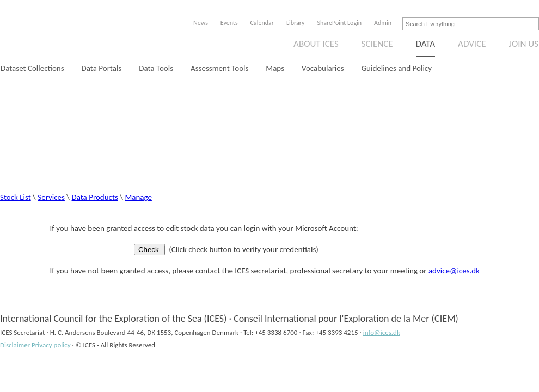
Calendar (262, 23)
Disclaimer (15, 345)
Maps (275, 68)
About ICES (316, 44)
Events (229, 23)
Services (51, 197)
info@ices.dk (382, 332)
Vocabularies (323, 68)
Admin (383, 23)
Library (295, 23)
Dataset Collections (32, 68)
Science (377, 44)
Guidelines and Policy (397, 68)
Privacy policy (51, 345)
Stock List (16, 197)
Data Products (95, 197)
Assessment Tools (219, 68)
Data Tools (156, 68)
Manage (138, 197)
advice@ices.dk (454, 271)
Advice (472, 44)
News (201, 23)
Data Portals (102, 68)
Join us (524, 44)
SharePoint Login (339, 23)
